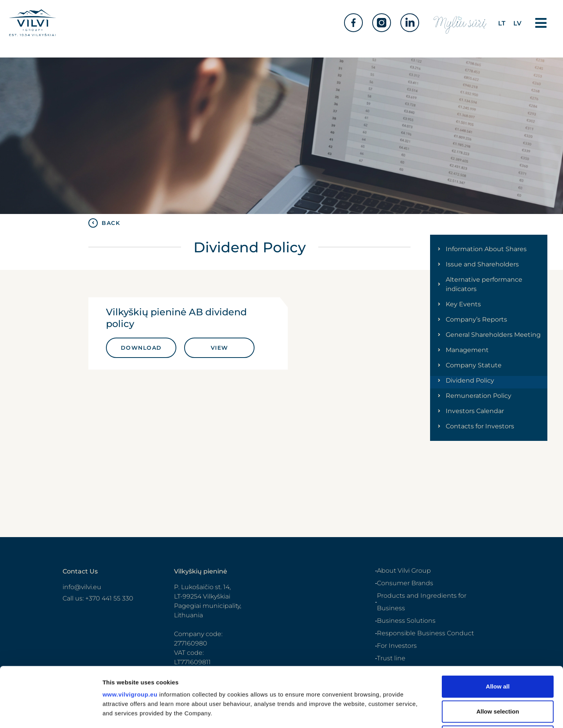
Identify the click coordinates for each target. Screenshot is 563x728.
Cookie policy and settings (471, 720)
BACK (111, 223)
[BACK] (93, 223)
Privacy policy (485, 711)
